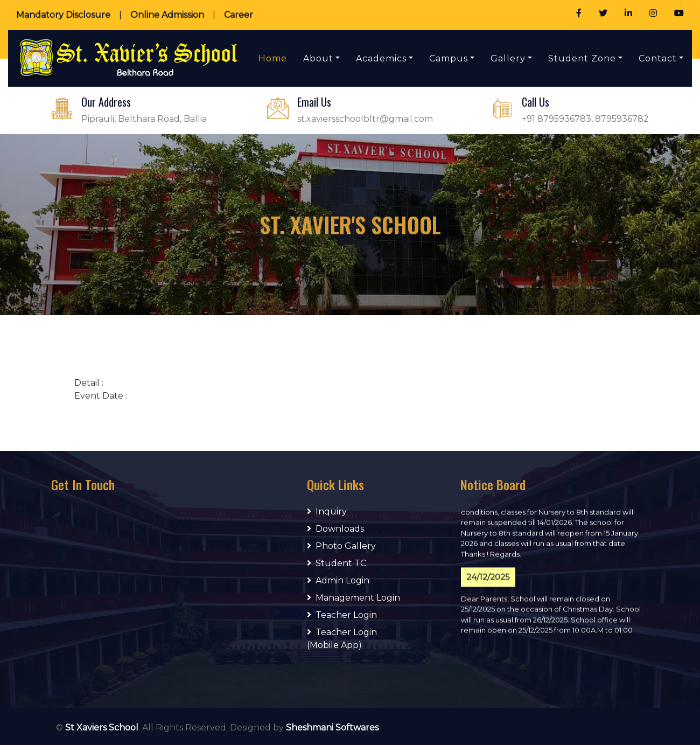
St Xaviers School (102, 727)
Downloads (335, 529)
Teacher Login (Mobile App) (342, 639)
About (318, 58)
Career (239, 15)
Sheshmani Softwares (332, 727)
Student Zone (582, 58)
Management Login (353, 598)
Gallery (508, 58)
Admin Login (338, 580)
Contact (658, 58)
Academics (381, 58)
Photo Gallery (341, 546)
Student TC (337, 563)
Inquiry (327, 511)
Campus (449, 58)
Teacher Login (342, 615)
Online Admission (167, 15)
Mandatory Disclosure (63, 15)
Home (273, 58)
